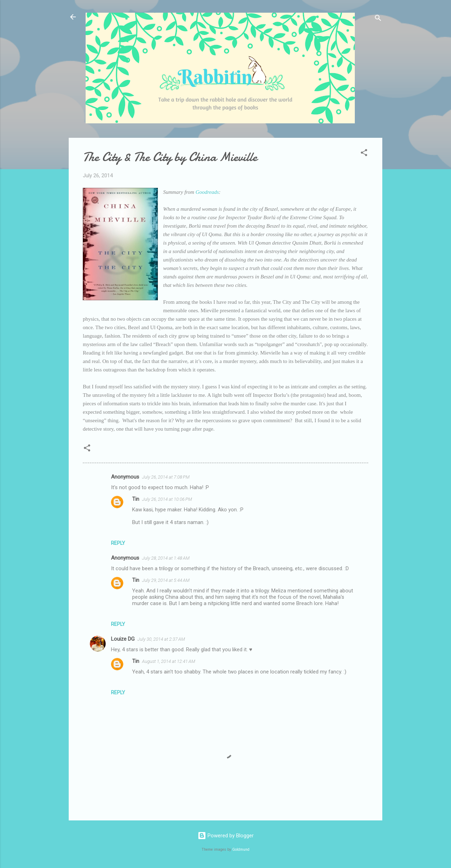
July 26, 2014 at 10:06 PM (167, 499)
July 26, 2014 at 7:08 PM (166, 477)
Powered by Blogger (226, 836)
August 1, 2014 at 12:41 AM (169, 661)
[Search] (378, 19)
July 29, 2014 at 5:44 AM (166, 580)
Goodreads (206, 192)
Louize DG (123, 639)
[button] (364, 154)
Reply (118, 543)
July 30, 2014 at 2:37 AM (161, 639)
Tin (136, 499)
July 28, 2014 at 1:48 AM (166, 558)
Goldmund (241, 849)
